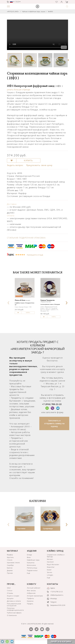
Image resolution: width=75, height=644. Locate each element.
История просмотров (35, 596)
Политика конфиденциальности (15, 609)
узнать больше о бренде (19, 90)
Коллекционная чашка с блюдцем (50, 304)
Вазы (29, 557)
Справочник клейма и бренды (56, 556)
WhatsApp (52, 599)
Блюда (29, 555)
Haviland (50, 562)
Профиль (30, 598)
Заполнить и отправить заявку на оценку (54, 423)
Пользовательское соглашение (14, 605)
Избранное (31, 593)
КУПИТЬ (28, 160)
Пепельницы (32, 568)
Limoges (50, 575)
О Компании (12, 615)
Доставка (12, 204)
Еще (29, 573)
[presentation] (9, 302)
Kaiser (49, 570)
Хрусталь (10, 557)
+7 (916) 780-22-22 (52, 404)
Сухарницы (48, 528)
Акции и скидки (13, 596)
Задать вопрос (15, 165)
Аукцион (10, 598)
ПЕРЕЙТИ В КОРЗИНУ (61, 641)
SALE (9, 588)
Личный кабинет (34, 588)
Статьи (10, 591)
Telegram (52, 602)
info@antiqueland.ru (55, 595)
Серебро (10, 565)
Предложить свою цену (39, 165)
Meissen (50, 559)
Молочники (31, 565)
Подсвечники (32, 571)
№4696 (50, 12)
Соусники (21, 528)
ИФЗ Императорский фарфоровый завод (35, 86)
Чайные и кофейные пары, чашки (34, 12)
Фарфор (10, 555)
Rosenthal (51, 567)
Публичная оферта (14, 613)
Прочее (10, 573)
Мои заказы (31, 591)
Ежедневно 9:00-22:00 (56, 605)
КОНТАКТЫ (52, 584)
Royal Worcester (53, 565)
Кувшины (31, 563)
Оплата (11, 216)
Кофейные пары (33, 560)
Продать (30, 604)
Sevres (50, 572)
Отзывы (10, 593)
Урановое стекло (13, 563)
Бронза (10, 568)
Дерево (10, 571)
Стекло (10, 560)
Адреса (51, 588)
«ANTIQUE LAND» (13, 12)
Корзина (30, 601)
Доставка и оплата (14, 601)
